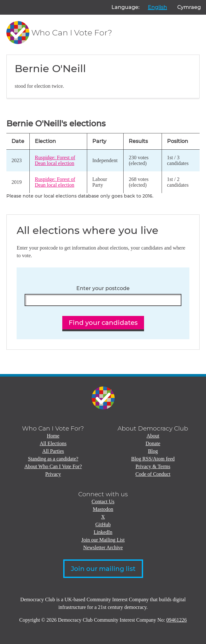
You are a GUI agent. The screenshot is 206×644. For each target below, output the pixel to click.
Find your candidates (103, 323)
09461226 (177, 620)
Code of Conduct (153, 474)
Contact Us (103, 502)
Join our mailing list (103, 569)
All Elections (53, 443)
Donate (153, 443)
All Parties (53, 451)
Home (53, 436)
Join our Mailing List (103, 540)
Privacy (53, 474)
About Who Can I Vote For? (53, 466)
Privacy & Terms (153, 466)
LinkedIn (103, 532)
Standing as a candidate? (53, 459)
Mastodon (103, 509)
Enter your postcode (103, 288)
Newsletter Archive (103, 547)
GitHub (103, 524)
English (157, 7)
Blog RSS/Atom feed (153, 459)
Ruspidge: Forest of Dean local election (55, 160)
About (153, 436)
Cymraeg (189, 7)
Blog (153, 451)
